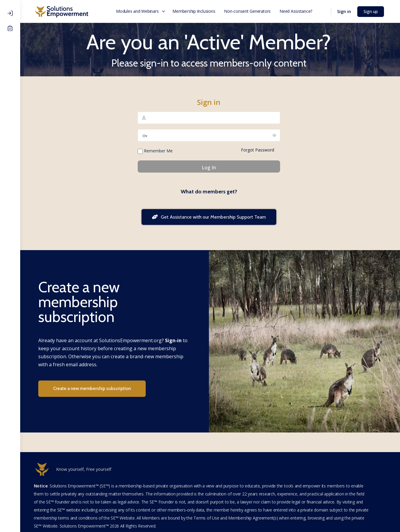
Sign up (372, 11)
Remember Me (156, 151)
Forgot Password (259, 150)
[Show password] (276, 135)
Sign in (345, 11)
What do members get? (210, 192)
